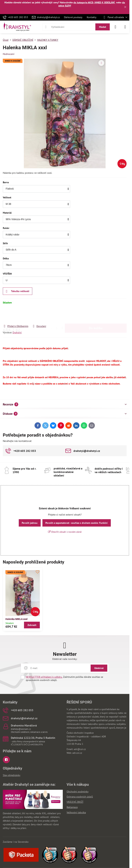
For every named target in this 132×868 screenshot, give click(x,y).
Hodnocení (9, 54)
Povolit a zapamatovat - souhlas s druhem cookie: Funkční (77, 523)
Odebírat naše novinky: (65, 659)
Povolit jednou (30, 523)
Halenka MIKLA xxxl (16, 619)
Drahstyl (17, 332)
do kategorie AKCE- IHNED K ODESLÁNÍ (94, 2)
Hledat (103, 27)
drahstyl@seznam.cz (21, 729)
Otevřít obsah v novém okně (65, 532)
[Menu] (125, 27)
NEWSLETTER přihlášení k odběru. (44, 677)
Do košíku (96, 314)
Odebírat (99, 668)
